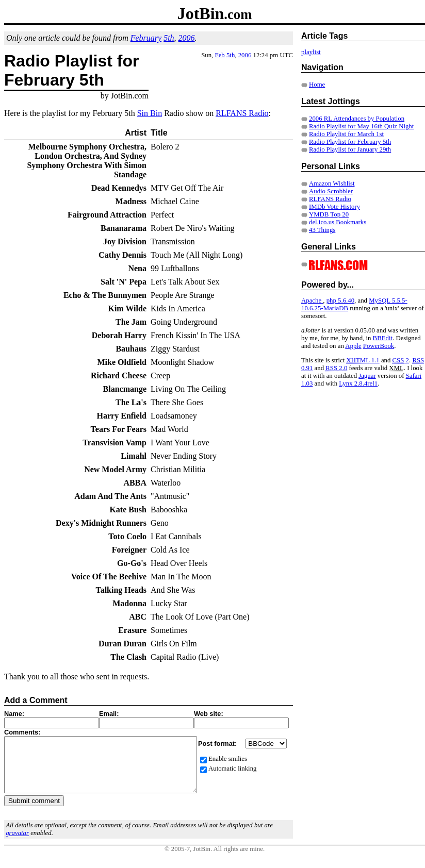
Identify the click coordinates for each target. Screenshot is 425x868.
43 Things (322, 230)
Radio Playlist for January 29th (350, 149)
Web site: (209, 714)
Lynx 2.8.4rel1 (358, 383)
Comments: (22, 732)
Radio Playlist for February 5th (350, 142)
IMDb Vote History (334, 207)
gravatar (17, 844)
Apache (312, 301)
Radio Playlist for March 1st (346, 134)
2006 (187, 38)
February (146, 38)
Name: (14, 714)
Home (317, 85)
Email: (109, 714)
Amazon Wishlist (332, 183)
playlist (311, 52)
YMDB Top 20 (329, 214)
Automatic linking (232, 769)
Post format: (218, 744)
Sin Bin (150, 113)
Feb (220, 55)
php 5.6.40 (340, 301)
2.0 (336, 368)
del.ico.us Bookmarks (338, 222)
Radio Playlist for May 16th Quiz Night (361, 126)
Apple (353, 346)
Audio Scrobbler (331, 191)
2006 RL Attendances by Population (357, 119)
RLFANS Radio (242, 113)
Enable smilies (228, 759)
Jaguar (367, 376)
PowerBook (379, 346)
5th (169, 38)
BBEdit (383, 338)
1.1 (363, 360)
